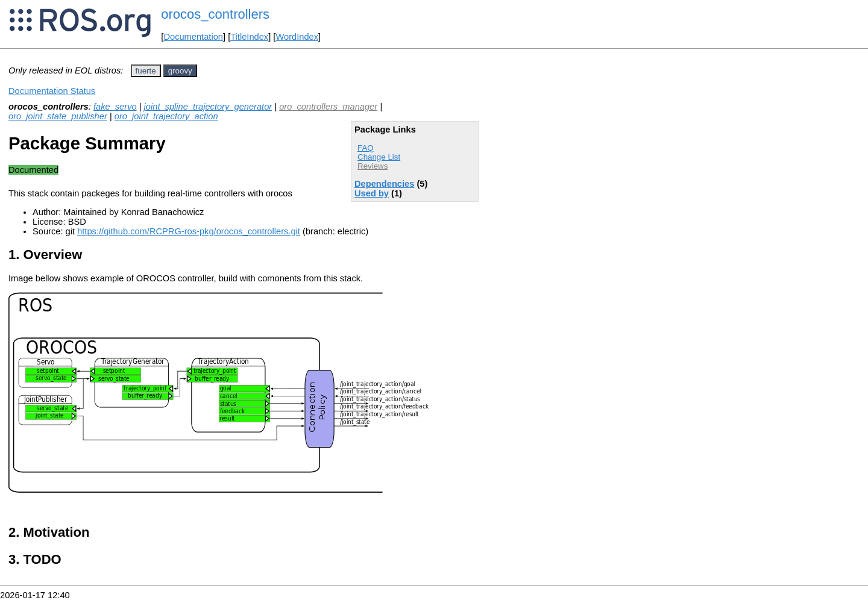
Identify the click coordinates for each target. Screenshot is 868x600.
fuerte (146, 71)
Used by (372, 193)
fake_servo (115, 107)
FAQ (366, 148)
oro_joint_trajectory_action (166, 116)
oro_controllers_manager (328, 107)
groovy (180, 71)
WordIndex (297, 37)
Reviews (373, 166)
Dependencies (384, 184)
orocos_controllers (215, 14)
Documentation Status (52, 91)
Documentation (193, 37)
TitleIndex (249, 37)
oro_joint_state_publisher (58, 116)
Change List (379, 157)
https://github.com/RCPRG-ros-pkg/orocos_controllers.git (189, 231)
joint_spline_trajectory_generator (208, 107)
